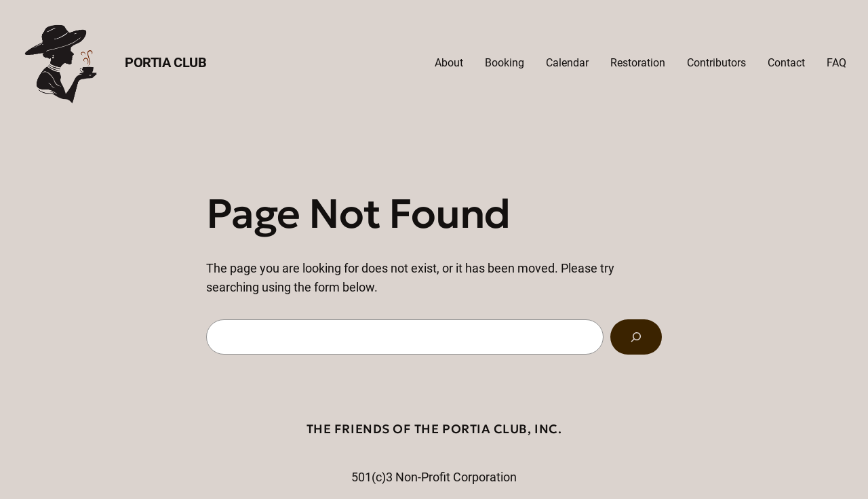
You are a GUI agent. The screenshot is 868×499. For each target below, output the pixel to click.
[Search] (636, 337)
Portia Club (166, 62)
